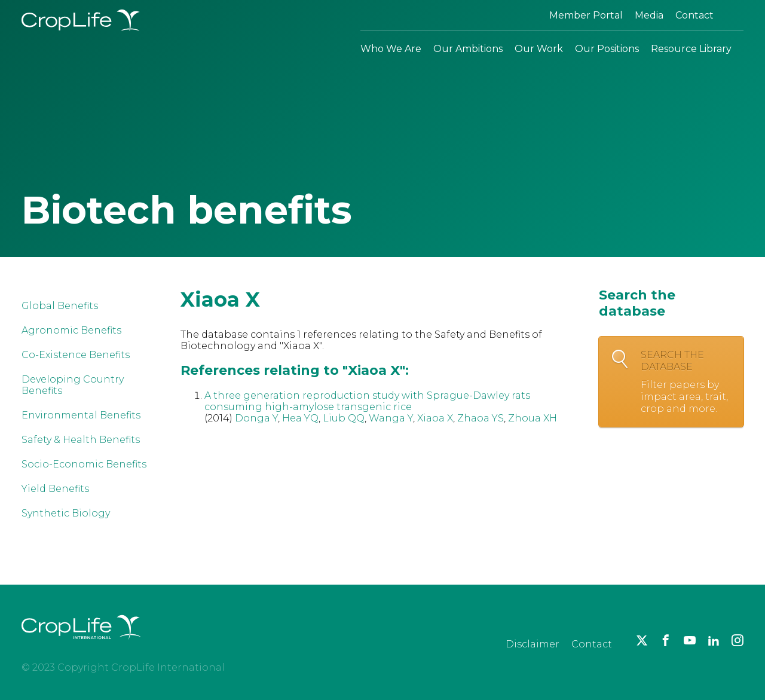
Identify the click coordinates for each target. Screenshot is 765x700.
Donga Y (256, 418)
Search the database (686, 382)
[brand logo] (81, 646)
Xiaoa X (435, 418)
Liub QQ (344, 418)
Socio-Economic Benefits (84, 464)
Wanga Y (391, 418)
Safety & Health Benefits (81, 440)
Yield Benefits (55, 489)
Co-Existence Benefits (76, 355)
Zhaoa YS (481, 418)
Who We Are (391, 49)
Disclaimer (533, 644)
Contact (694, 15)
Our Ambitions (468, 49)
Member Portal (586, 15)
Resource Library (691, 49)
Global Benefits (60, 306)
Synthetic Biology (66, 513)
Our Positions (607, 49)
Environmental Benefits (81, 415)
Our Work (539, 49)
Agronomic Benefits (71, 330)
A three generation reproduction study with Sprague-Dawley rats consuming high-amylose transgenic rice (367, 401)
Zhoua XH (533, 418)
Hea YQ (300, 418)
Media (649, 15)
